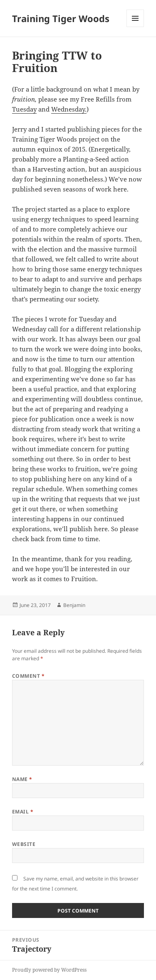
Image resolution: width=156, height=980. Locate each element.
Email (23, 812)
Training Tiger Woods (61, 18)
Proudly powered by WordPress (49, 970)
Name (22, 779)
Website (24, 844)
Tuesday (24, 109)
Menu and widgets (135, 27)
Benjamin (74, 605)
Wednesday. (69, 109)
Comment (28, 676)
